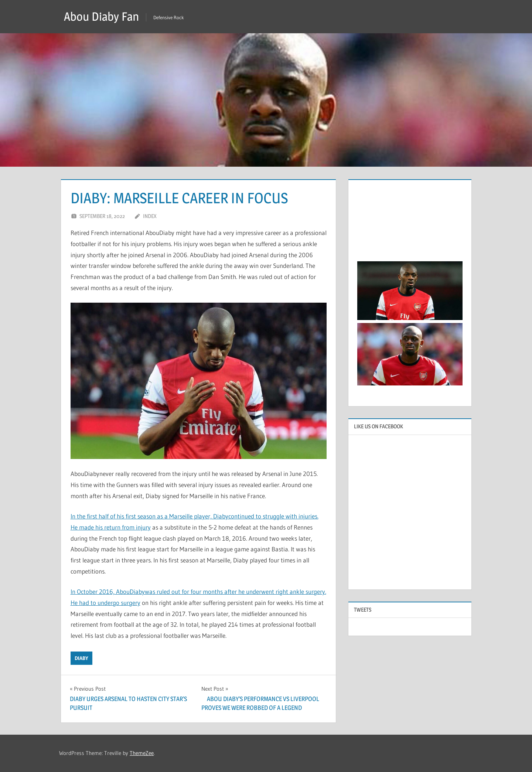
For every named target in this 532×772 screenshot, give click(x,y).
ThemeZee (142, 753)
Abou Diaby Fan (101, 16)
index (150, 216)
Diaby (81, 658)
